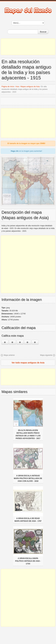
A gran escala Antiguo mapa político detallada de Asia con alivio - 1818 (28, 478)
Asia (17, 87)
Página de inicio (8, 87)
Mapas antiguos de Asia (30, 87)
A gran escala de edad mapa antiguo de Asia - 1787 (28, 520)
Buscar (43, 32)
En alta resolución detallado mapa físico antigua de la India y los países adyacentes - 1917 (28, 434)
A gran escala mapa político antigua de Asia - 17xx (28, 561)
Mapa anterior (9, 355)
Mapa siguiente (46, 355)
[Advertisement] (28, 47)
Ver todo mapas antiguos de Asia (28, 363)
